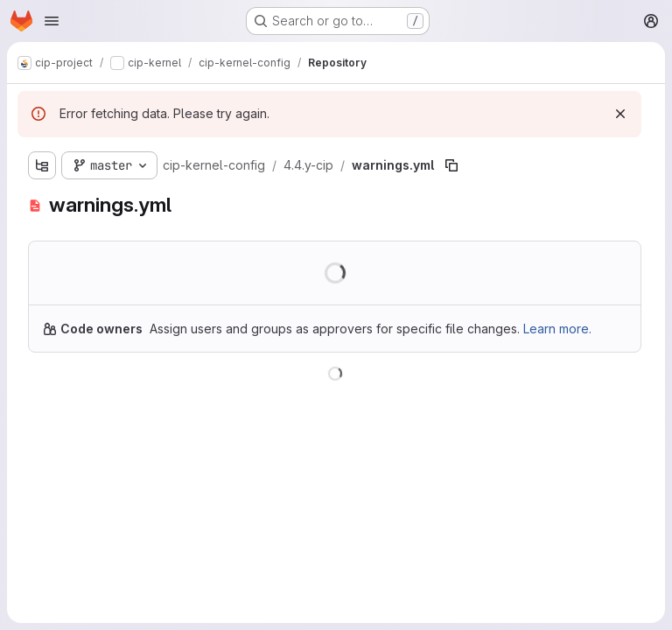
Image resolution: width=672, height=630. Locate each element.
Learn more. (557, 329)
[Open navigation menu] (52, 21)
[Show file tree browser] (42, 165)
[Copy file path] (451, 165)
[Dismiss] (620, 114)
